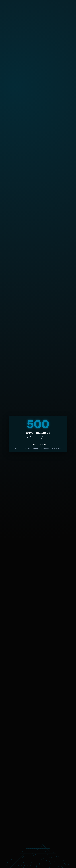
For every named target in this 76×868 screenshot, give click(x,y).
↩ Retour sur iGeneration (38, 444)
